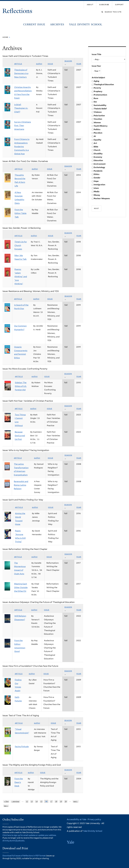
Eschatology (99, 167)
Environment (100, 164)
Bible (96, 147)
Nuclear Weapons (102, 198)
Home (5, 37)
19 (61, 801)
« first (6, 801)
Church (97, 150)
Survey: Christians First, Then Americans (23, 126)
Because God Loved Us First (20, 436)
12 (27, 801)
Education (98, 160)
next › (76, 801)
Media (97, 192)
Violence (98, 112)
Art (95, 143)
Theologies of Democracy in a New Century (21, 73)
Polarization (99, 116)
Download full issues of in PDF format (24, 856)
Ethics (97, 174)
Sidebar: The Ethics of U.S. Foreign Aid (21, 386)
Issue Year (96, 66)
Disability (98, 154)
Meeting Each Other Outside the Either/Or (21, 587)
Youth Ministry (101, 126)
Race (96, 98)
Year (79, 64)
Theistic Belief (100, 109)
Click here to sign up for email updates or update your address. (29, 835)
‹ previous (15, 801)
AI (95, 136)
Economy (98, 157)
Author (39, 64)
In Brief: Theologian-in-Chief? (21, 108)
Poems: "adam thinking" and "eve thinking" (21, 277)
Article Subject (98, 78)
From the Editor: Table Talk (21, 213)
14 (36, 801)
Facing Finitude (22, 747)
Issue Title (96, 54)
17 (51, 801)
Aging (96, 81)
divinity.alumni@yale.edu (13, 841)
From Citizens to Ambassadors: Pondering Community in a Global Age (22, 146)
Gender (97, 178)
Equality (98, 140)
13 (32, 801)
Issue (50, 64)
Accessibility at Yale (76, 819)
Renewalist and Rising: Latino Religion (21, 485)
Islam (96, 188)
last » (6, 806)
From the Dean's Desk (19, 782)
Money (97, 195)
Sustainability (100, 105)
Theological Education (104, 85)
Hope (96, 181)
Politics (97, 129)
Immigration (99, 185)
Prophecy (98, 91)
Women (97, 123)
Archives (57, 24)
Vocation (98, 119)
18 (56, 801)
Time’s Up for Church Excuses (21, 245)
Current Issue (34, 24)
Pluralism (98, 133)
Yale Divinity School (86, 24)
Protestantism (100, 95)
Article (18, 64)
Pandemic (98, 171)
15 (41, 801)
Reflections (18, 11)
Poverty (97, 88)
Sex (95, 102)
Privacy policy (94, 819)
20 (66, 801)
